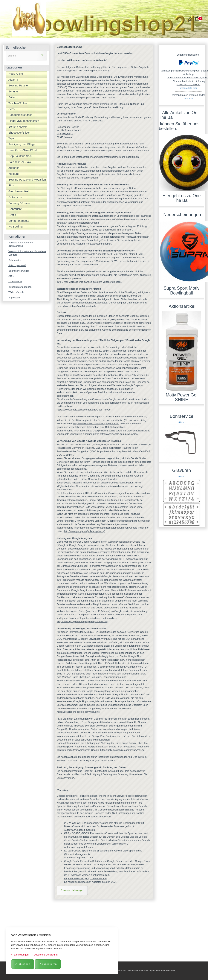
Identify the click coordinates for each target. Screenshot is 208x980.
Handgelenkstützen (20, 115)
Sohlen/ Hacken (18, 127)
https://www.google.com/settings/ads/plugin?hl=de (84, 410)
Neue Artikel (16, 74)
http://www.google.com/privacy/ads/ (119, 434)
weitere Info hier (188, 88)
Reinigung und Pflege (22, 144)
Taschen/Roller (18, 103)
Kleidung (14, 174)
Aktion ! (13, 80)
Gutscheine (16, 197)
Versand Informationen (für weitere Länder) (27, 253)
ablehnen (23, 964)
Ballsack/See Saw (20, 162)
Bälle (12, 97)
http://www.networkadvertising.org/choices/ (96, 423)
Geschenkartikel (19, 191)
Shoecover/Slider (19, 133)
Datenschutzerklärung (44, 955)
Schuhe (13, 91)
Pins (11, 185)
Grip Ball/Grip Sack (20, 156)
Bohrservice (15, 260)
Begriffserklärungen (19, 271)
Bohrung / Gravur (19, 203)
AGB (11, 276)
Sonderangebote (19, 221)
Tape (12, 138)
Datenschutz (15, 281)
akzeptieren (48, 964)
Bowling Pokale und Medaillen (27, 180)
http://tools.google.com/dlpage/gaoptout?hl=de (82, 621)
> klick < (182, 422)
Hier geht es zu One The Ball (182, 198)
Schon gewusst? (17, 265)
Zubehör (14, 168)
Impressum (14, 298)
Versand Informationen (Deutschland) (21, 244)
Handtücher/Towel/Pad (23, 150)
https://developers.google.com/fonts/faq (85, 879)
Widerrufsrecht (16, 292)
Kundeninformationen (20, 287)
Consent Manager (72, 890)
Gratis (12, 215)
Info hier (189, 99)
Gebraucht (15, 209)
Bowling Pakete (18, 85)
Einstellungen (20, 955)
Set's (12, 109)
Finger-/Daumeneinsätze (24, 121)
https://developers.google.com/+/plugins (78, 712)
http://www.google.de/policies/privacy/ (84, 531)
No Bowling (16, 226)
